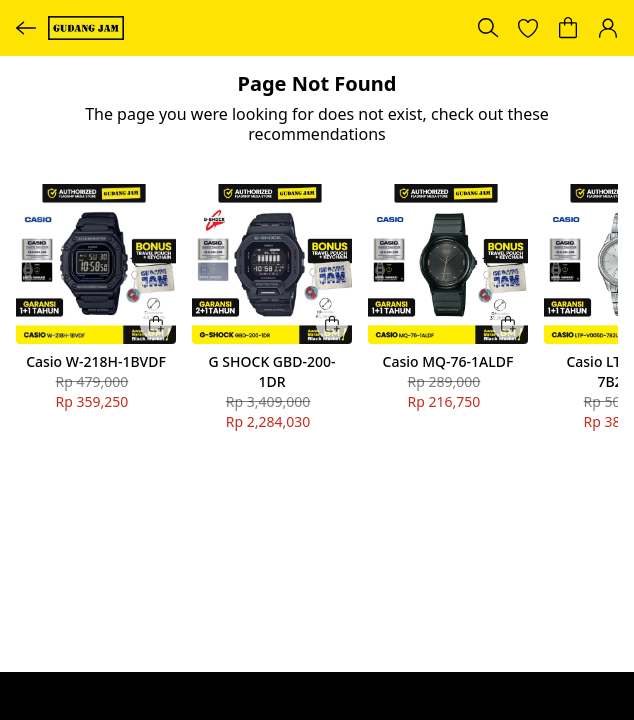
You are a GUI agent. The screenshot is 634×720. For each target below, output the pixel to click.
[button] (528, 28)
